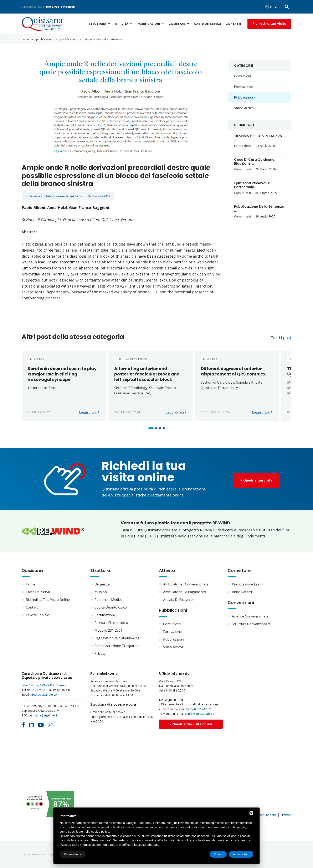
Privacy (100, 653)
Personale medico (108, 600)
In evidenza (34, 196)
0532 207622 (36, 690)
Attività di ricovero (178, 600)
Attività (122, 24)
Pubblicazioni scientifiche (64, 196)
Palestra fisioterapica (111, 623)
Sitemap (286, 815)
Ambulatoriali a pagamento (185, 592)
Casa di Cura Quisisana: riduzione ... (255, 162)
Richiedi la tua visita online (191, 724)
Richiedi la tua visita (269, 24)
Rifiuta (218, 854)
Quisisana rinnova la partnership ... (252, 185)
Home (25, 39)
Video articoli (245, 108)
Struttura (97, 24)
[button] (151, 428)
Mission (101, 592)
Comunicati (243, 76)
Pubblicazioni (149, 24)
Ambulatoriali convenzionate (186, 584)
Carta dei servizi (207, 24)
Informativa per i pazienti (260, 815)
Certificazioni (105, 615)
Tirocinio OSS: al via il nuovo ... (258, 138)
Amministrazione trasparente (118, 646)
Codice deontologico (111, 607)
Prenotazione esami (247, 584)
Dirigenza (102, 584)
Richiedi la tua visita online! (48, 600)
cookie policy (100, 832)
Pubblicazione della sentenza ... (259, 209)
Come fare (177, 24)
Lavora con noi (38, 615)
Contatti (233, 24)
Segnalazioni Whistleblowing (117, 638)
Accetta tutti (241, 854)
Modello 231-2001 (108, 630)
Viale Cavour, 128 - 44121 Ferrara (44, 685)
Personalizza (73, 854)
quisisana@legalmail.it (43, 715)
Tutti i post (281, 338)
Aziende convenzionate (250, 616)
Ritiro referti (242, 592)
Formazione (243, 87)
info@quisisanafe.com (45, 695)
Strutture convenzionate (251, 624)
